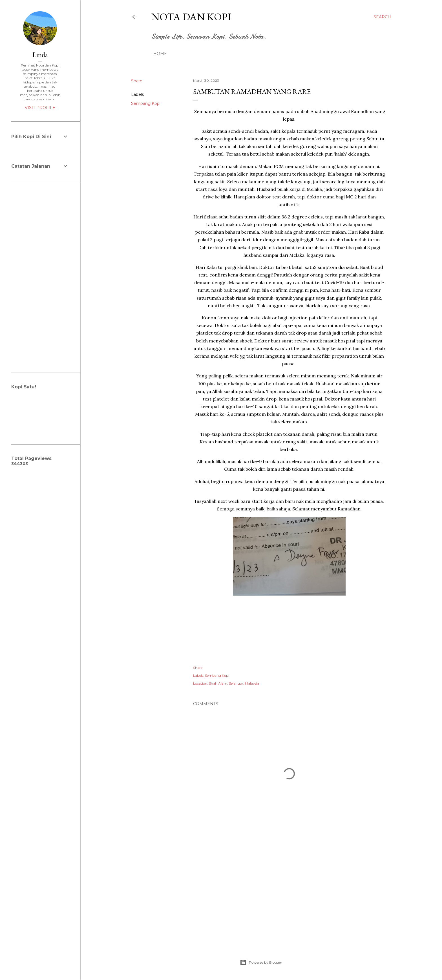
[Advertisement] (289, 891)
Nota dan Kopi (191, 17)
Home (160, 54)
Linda (40, 55)
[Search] (382, 17)
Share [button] (137, 81)
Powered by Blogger (261, 963)
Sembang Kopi (146, 103)
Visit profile (40, 108)
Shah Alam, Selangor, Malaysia (234, 683)
